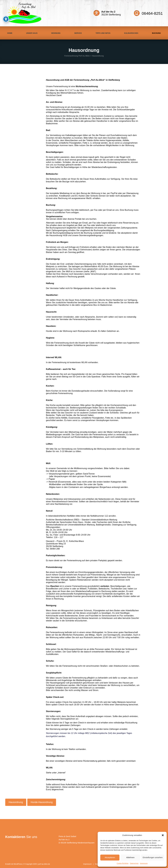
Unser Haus (32, 33)
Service (78, 33)
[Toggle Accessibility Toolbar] (6, 19)
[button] (163, 835)
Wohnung (56, 33)
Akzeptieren (110, 857)
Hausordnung (16, 802)
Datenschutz (134, 863)
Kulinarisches (131, 33)
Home (10, 33)
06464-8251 (152, 13)
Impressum (144, 863)
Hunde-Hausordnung (42, 802)
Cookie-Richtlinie (123, 863)
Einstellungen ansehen (153, 857)
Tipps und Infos (103, 33)
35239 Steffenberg (111, 13)
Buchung (156, 33)
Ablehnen (130, 857)
